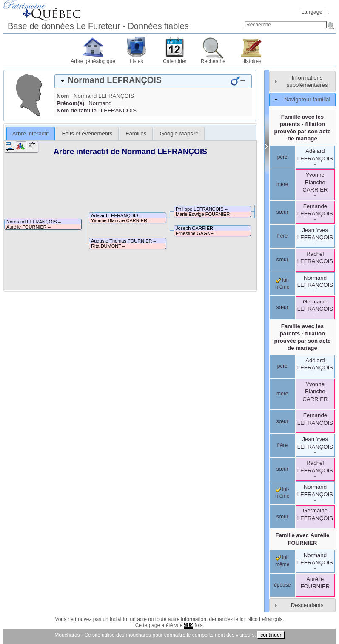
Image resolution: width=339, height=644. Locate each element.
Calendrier (175, 61)
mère (282, 184)
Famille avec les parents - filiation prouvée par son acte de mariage (303, 128)
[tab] (153, 81)
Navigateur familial (307, 99)
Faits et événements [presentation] (87, 133)
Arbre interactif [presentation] (31, 133)
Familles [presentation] (136, 133)
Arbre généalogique (93, 61)
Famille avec (302, 539)
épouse (282, 585)
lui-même (282, 493)
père (282, 157)
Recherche (213, 61)
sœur (282, 212)
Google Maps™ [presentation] (179, 133)
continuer (271, 635)
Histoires (252, 61)
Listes (136, 61)
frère (282, 236)
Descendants (307, 605)
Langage (312, 12)
